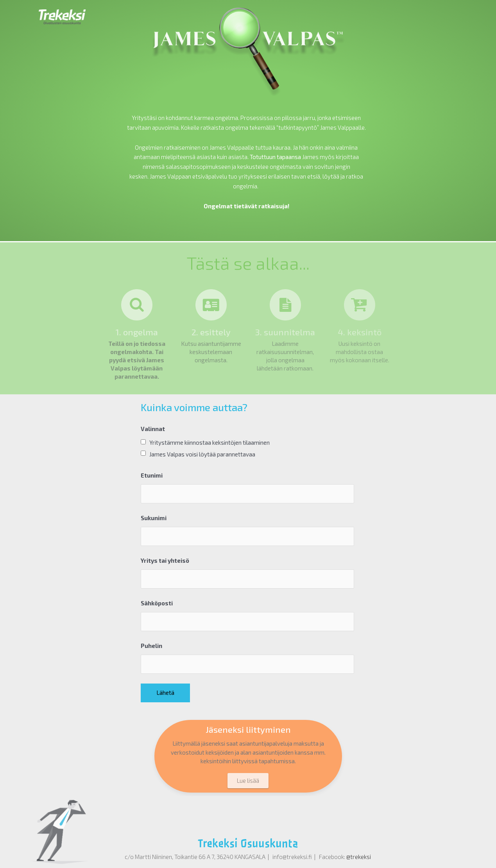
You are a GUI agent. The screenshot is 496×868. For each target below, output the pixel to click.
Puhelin (151, 646)
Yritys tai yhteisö (165, 560)
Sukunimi (154, 518)
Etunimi (152, 475)
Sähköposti (157, 603)
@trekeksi (359, 857)
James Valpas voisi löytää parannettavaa (202, 454)
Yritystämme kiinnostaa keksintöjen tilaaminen (210, 442)
